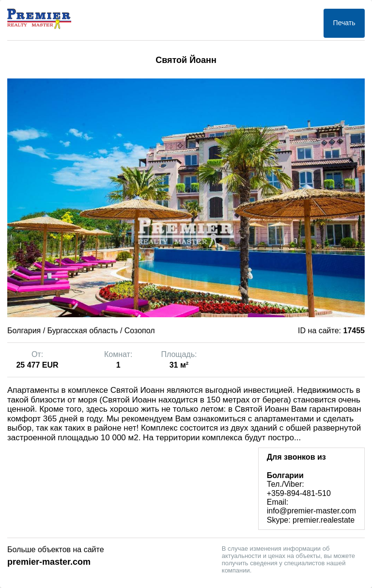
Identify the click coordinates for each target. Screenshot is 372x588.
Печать (344, 23)
